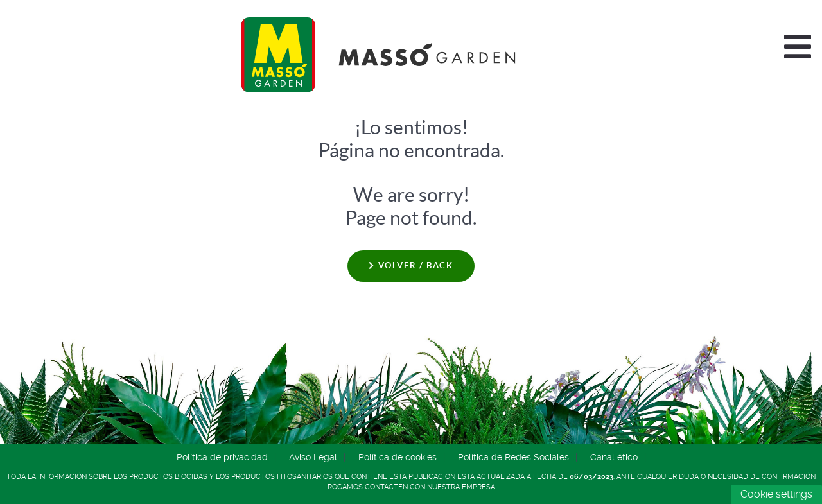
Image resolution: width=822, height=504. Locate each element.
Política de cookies (398, 457)
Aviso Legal (313, 457)
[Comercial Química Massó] (384, 55)
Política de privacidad (222, 457)
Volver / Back (411, 265)
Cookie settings (776, 494)
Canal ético (614, 457)
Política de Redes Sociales (513, 457)
